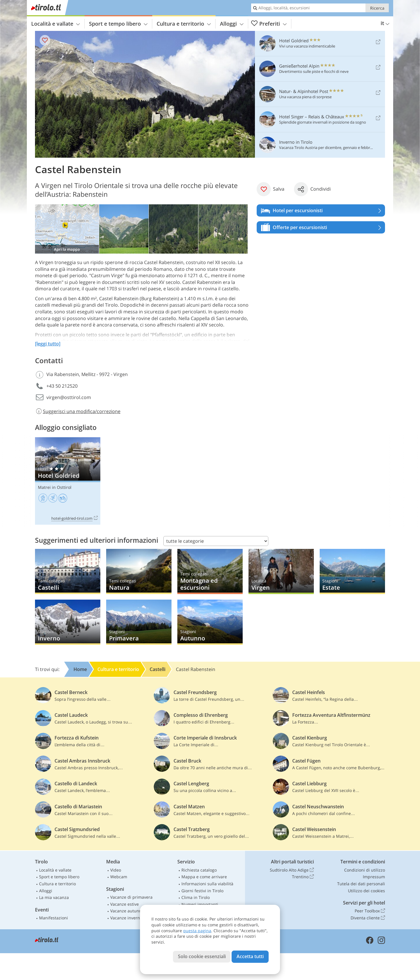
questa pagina (197, 931)
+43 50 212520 (62, 386)
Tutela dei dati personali (361, 884)
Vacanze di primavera (131, 897)
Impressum (374, 877)
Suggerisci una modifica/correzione (78, 411)
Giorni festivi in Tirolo (202, 891)
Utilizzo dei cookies (366, 891)
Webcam (119, 877)
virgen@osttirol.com (69, 397)
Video (116, 870)
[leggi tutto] (48, 344)
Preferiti (269, 24)
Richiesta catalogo (199, 870)
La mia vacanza (54, 897)
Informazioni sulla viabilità (207, 884)
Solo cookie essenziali (202, 956)
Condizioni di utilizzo (365, 870)
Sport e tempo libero (118, 24)
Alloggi (232, 24)
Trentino (303, 877)
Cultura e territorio (184, 24)
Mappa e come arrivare (204, 877)
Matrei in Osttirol (55, 487)
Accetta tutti (250, 956)
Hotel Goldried (68, 481)
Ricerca (377, 8)
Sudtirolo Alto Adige (292, 870)
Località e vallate (56, 24)
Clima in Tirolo (196, 897)
